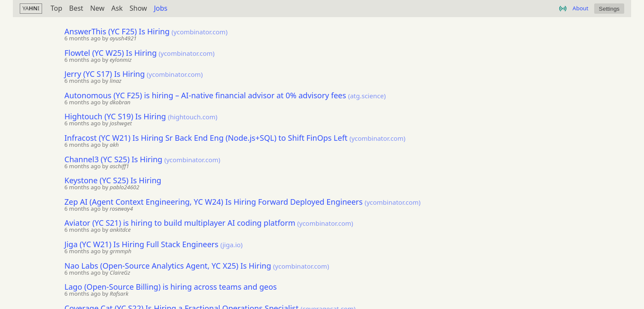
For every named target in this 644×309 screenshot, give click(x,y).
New (97, 8)
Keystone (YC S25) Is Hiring (113, 180)
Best (76, 8)
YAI (31, 8)
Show (138, 8)
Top (56, 8)
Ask (117, 8)
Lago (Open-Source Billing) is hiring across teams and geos (171, 287)
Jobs (161, 8)
